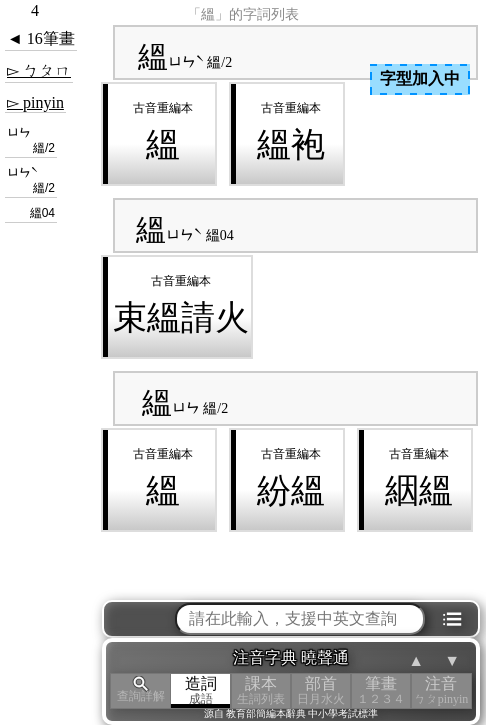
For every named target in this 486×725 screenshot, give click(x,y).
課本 (261, 690)
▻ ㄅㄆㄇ (39, 70)
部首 (321, 690)
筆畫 (381, 690)
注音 (441, 690)
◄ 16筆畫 (41, 38)
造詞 (201, 690)
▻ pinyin (35, 102)
